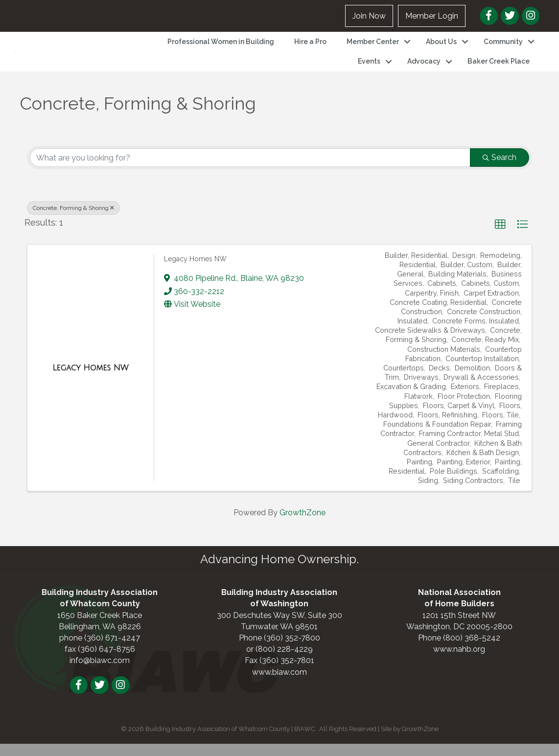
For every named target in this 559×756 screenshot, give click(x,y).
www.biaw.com (279, 684)
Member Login (432, 16)
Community (503, 47)
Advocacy (424, 68)
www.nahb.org (459, 661)
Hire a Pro (310, 47)
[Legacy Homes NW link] (90, 380)
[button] (500, 237)
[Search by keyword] (250, 170)
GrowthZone (303, 525)
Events (369, 68)
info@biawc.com (100, 673)
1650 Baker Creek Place (100, 627)
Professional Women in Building (221, 47)
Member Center (373, 47)
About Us (441, 47)
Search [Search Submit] (500, 170)
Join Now (369, 16)
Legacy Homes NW (195, 271)
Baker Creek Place (499, 68)
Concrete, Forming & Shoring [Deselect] (73, 220)
